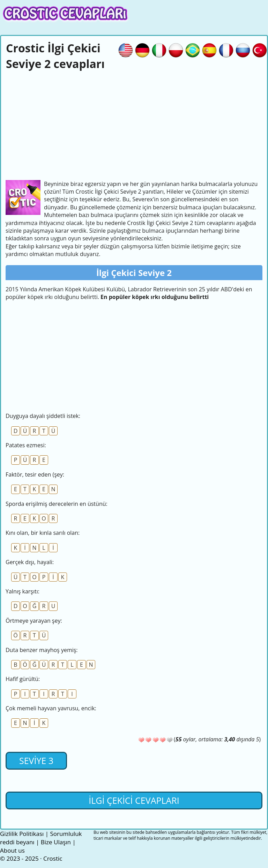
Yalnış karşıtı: (23, 591)
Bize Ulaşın (56, 842)
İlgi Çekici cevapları (134, 800)
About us (12, 850)
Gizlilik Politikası (22, 834)
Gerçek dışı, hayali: (30, 562)
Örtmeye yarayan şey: (34, 621)
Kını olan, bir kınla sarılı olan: (43, 533)
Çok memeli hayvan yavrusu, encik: (51, 708)
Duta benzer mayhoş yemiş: (42, 650)
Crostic (53, 858)
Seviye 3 (36, 761)
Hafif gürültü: (23, 679)
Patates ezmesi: (26, 445)
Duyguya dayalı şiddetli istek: (43, 416)
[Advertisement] (134, 124)
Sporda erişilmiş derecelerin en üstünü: (57, 504)
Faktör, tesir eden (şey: (35, 474)
